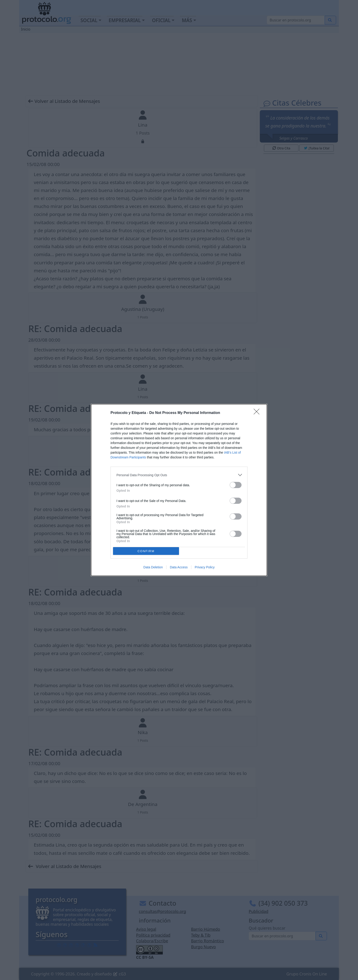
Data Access (179, 567)
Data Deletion (153, 567)
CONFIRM (146, 551)
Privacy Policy (205, 567)
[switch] (236, 485)
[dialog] (179, 490)
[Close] (258, 413)
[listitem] (179, 475)
